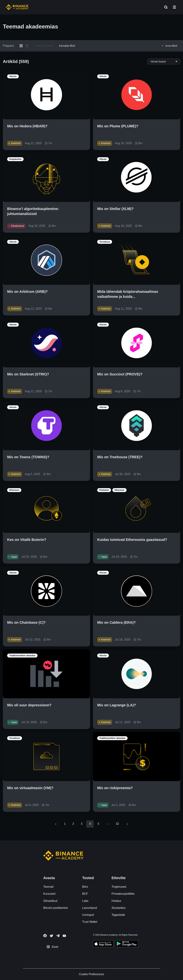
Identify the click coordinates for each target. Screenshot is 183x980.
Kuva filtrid (169, 46)
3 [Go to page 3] (82, 824)
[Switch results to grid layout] (21, 46)
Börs (85, 887)
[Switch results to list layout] (27, 46)
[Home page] (17, 7)
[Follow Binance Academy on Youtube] (64, 936)
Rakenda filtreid (44, 46)
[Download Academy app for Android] (127, 944)
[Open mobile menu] (174, 7)
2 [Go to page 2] (73, 824)
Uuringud (88, 915)
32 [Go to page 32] (117, 824)
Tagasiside (118, 915)
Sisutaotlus (118, 908)
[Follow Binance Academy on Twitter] (51, 936)
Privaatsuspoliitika (123, 894)
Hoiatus (116, 901)
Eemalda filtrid (67, 46)
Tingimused (119, 887)
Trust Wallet (90, 922)
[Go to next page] (127, 824)
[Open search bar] (165, 7)
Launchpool (90, 908)
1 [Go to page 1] (65, 824)
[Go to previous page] (56, 824)
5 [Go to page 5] (98, 824)
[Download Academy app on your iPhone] (103, 944)
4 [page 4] (90, 824)
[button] (174, 7)
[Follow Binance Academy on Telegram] (58, 936)
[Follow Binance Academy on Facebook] (45, 936)
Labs (85, 901)
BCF (85, 894)
